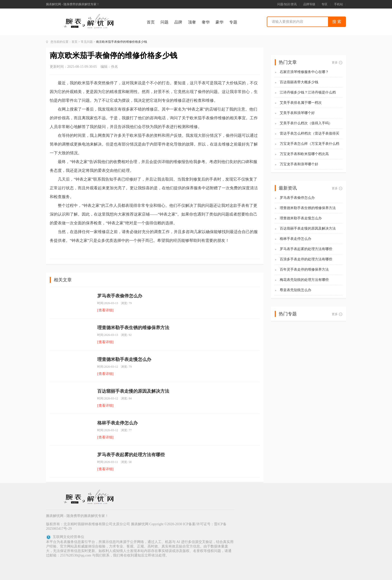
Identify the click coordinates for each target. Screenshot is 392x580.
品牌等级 (309, 4)
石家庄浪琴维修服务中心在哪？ (304, 72)
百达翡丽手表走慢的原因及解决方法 (133, 391)
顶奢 (192, 22)
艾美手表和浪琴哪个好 (297, 113)
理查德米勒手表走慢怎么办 (124, 359)
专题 (233, 22)
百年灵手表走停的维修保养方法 (304, 269)
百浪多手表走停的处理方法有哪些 (306, 259)
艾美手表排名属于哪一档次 (301, 103)
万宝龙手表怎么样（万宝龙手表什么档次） (309, 144)
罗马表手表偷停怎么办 (120, 296)
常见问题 (87, 42)
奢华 (206, 22)
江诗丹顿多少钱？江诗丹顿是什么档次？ (308, 93)
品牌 (178, 22)
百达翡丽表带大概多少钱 (299, 82)
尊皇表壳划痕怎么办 (295, 290)
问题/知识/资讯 (287, 4)
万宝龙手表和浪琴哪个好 (299, 164)
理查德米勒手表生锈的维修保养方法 (133, 328)
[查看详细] (105, 310)
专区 (324, 4)
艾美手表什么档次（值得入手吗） (306, 123)
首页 (151, 22)
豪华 (219, 22)
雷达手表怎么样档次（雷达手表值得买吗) (309, 134)
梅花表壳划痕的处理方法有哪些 (304, 280)
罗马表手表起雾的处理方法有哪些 (131, 455)
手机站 (338, 4)
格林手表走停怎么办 (117, 423)
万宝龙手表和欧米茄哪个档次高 (304, 154)
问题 (164, 22)
